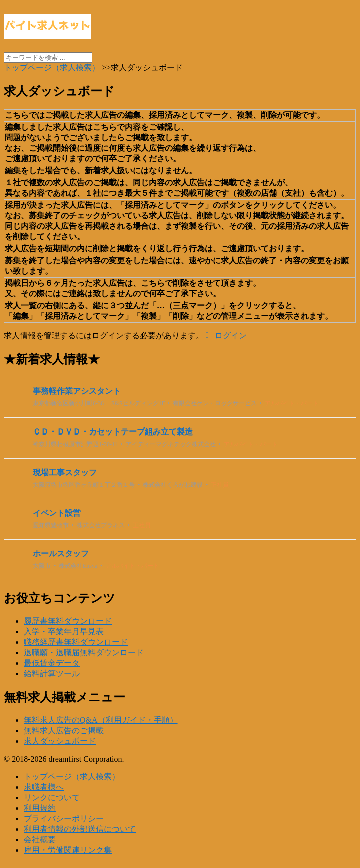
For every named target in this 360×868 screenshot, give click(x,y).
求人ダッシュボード (60, 741)
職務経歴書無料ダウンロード (76, 642)
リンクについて (52, 798)
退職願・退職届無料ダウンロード (84, 653)
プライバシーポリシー (64, 819)
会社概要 (40, 840)
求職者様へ (44, 787)
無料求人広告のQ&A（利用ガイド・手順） (101, 720)
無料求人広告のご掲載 (64, 731)
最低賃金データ (52, 663)
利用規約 (40, 808)
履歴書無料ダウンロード (68, 621)
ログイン (231, 336)
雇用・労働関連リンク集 (68, 850)
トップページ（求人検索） (72, 777)
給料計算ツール (52, 674)
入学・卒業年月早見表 (64, 631)
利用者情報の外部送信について (80, 829)
